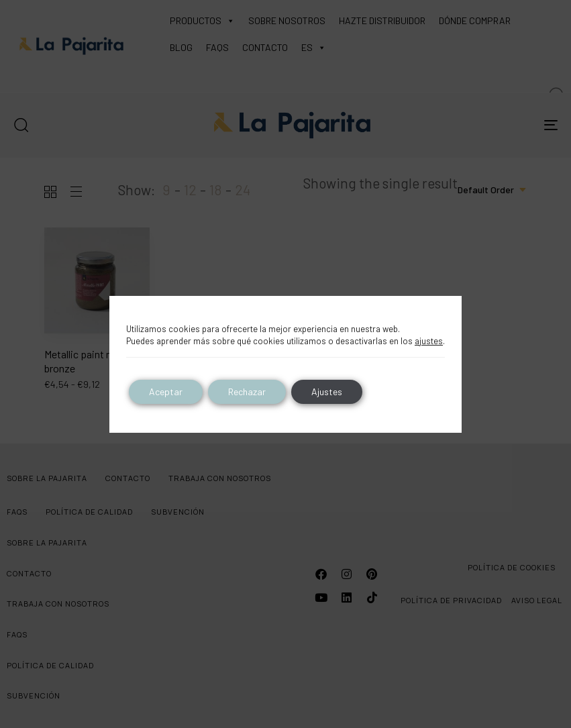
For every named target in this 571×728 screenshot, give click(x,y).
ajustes (429, 341)
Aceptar (166, 392)
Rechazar (247, 392)
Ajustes (327, 392)
